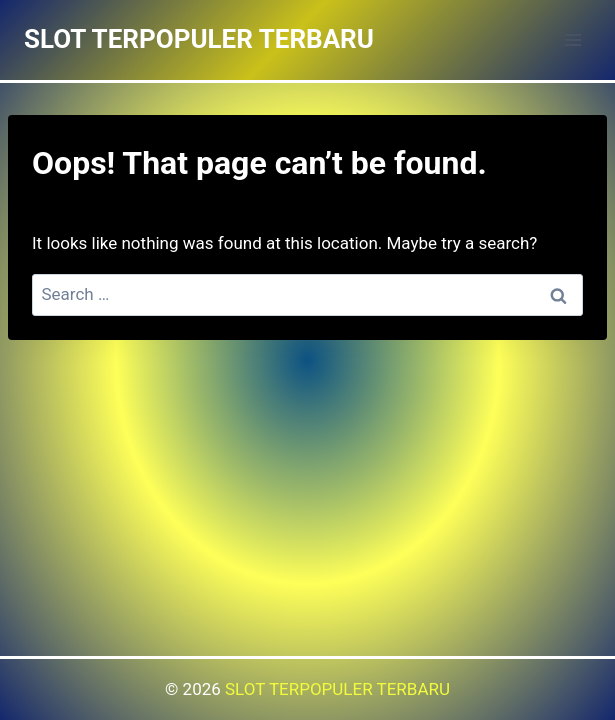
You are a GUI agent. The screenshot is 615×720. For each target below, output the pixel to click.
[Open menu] (572, 39)
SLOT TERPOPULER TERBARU (337, 689)
